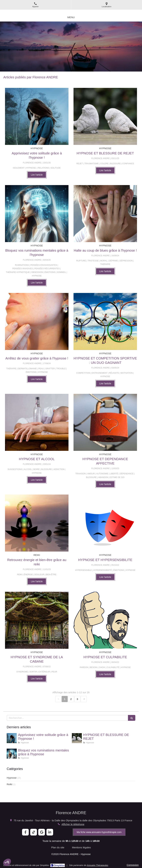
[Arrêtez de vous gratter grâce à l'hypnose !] (37, 321)
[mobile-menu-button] (71, 17)
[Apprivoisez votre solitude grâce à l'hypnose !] (37, 116)
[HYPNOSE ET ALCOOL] (37, 422)
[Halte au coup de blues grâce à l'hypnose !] (105, 214)
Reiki (9, 784)
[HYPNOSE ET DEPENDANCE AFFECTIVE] (105, 422)
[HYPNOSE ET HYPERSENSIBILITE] (105, 523)
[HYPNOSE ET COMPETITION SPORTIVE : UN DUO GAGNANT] (105, 321)
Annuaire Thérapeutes (97, 865)
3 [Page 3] (77, 699)
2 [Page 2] (71, 699)
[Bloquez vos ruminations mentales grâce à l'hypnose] (37, 214)
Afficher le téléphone (73, 824)
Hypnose (12, 778)
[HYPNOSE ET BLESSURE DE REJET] (105, 116)
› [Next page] (84, 699)
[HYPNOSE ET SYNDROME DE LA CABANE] (37, 620)
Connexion (133, 865)
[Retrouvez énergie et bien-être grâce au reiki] (37, 523)
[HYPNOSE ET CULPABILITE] (105, 620)
